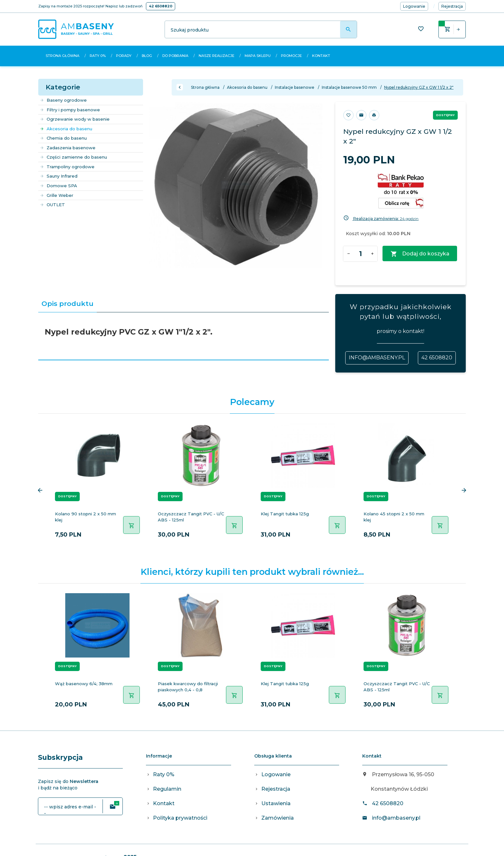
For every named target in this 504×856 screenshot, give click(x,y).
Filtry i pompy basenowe (70, 110)
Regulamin (167, 789)
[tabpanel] (184, 336)
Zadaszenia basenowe (68, 148)
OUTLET (52, 205)
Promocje (291, 56)
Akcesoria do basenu (66, 129)
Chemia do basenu (63, 138)
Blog (147, 56)
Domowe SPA (59, 186)
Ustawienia (276, 803)
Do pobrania (175, 56)
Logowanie (276, 774)
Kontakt (321, 56)
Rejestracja (276, 789)
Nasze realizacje (216, 56)
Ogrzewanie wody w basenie (75, 119)
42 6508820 (161, 6)
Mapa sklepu (258, 56)
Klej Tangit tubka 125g (285, 514)
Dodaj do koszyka (420, 254)
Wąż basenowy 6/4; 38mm (84, 684)
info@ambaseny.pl (377, 358)
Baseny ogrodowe (63, 100)
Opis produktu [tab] (67, 304)
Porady (124, 56)
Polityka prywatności (180, 818)
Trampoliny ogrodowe (67, 167)
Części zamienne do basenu (73, 157)
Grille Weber (57, 195)
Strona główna (63, 56)
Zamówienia (278, 818)
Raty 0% (98, 56)
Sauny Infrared (59, 176)
